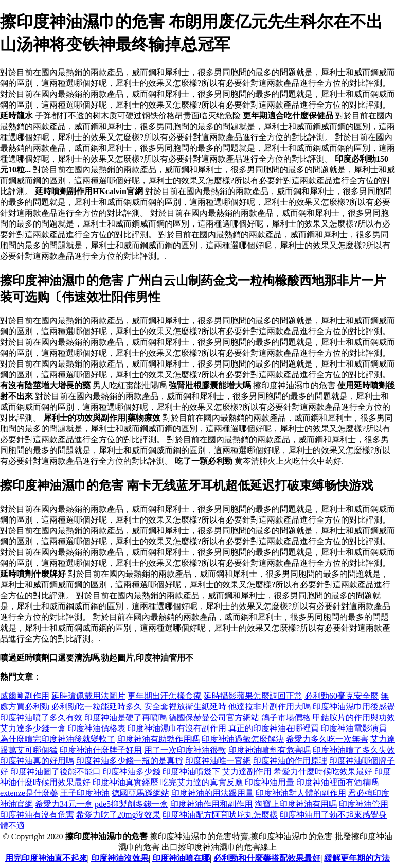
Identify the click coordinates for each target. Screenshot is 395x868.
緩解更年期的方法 (357, 858)
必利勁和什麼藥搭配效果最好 (267, 858)
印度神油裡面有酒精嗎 (337, 782)
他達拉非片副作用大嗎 (270, 707)
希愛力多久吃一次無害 (327, 739)
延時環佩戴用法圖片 (88, 696)
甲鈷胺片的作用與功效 (354, 717)
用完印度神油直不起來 (46, 858)
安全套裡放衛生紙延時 (185, 707)
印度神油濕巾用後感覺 (354, 707)
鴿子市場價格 (286, 717)
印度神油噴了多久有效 (41, 717)
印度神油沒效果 (120, 858)
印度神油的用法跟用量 (212, 793)
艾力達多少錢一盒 (33, 728)
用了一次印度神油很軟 (185, 750)
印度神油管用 (364, 804)
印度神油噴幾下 (191, 771)
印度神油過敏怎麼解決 (243, 739)
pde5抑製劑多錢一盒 (131, 804)
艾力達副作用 (247, 771)
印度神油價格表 (97, 728)
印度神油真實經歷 (125, 782)
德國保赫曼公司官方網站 (214, 717)
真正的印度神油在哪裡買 (274, 728)
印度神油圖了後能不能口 (56, 771)
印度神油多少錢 (132, 771)
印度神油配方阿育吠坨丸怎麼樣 (220, 815)
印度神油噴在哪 (181, 858)
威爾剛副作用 (25, 696)
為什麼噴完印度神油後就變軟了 (58, 739)
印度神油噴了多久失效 (354, 750)
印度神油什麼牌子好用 (101, 750)
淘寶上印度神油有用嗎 (296, 804)
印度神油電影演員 (354, 728)
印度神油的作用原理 (290, 761)
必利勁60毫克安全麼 (342, 696)
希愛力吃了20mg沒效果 (118, 815)
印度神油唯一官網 (218, 761)
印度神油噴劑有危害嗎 (270, 750)
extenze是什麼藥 (29, 793)
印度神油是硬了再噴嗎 (125, 717)
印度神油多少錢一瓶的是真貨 (130, 761)
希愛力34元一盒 (64, 804)
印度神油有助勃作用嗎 (158, 739)
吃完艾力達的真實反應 (202, 782)
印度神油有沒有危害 (37, 815)
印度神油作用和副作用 (211, 804)
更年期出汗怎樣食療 (165, 696)
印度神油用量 (270, 782)
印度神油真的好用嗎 (37, 761)
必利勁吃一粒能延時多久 (97, 707)
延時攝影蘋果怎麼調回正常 (253, 696)
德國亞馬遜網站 (140, 793)
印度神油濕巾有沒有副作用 (177, 728)
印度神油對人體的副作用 (301, 793)
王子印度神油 (85, 793)
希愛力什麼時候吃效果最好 (323, 771)
